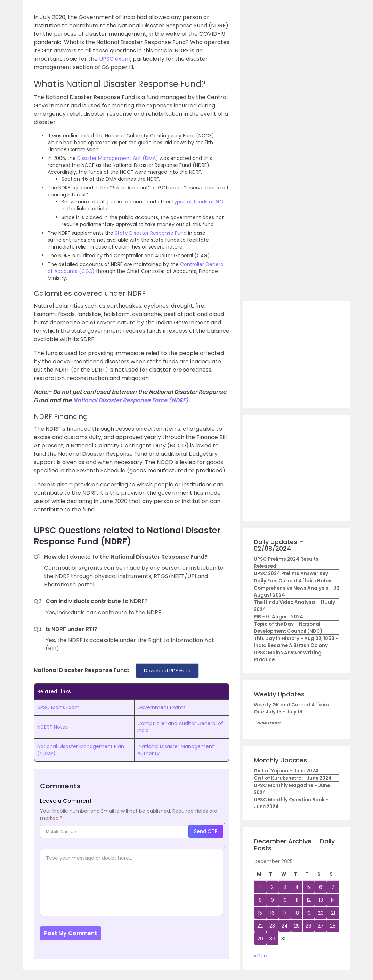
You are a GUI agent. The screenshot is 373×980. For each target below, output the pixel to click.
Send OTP (206, 831)
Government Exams (161, 707)
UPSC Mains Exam (58, 707)
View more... (269, 723)
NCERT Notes (52, 727)
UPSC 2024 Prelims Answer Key (291, 573)
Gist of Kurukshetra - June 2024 (293, 778)
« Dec (260, 956)
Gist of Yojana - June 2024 (286, 771)
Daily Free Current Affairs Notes (293, 581)
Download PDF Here (167, 671)
